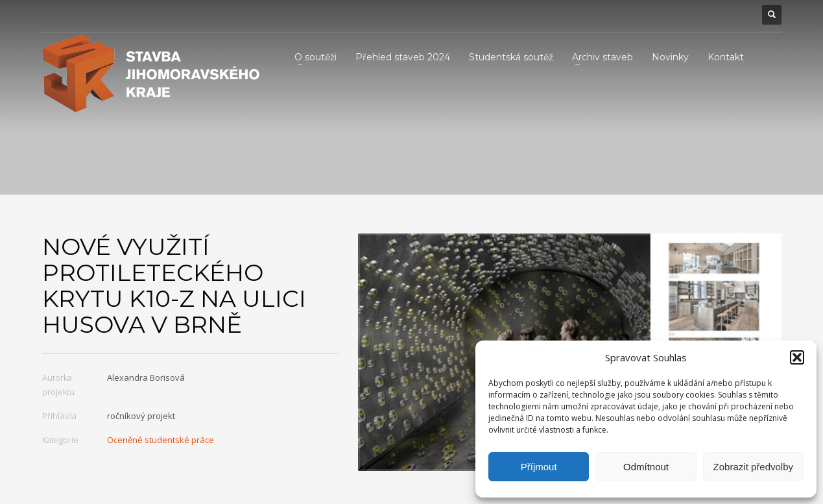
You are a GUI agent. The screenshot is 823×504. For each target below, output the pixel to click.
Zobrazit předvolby (753, 467)
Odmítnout (646, 467)
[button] (797, 357)
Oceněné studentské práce (161, 440)
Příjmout (539, 467)
